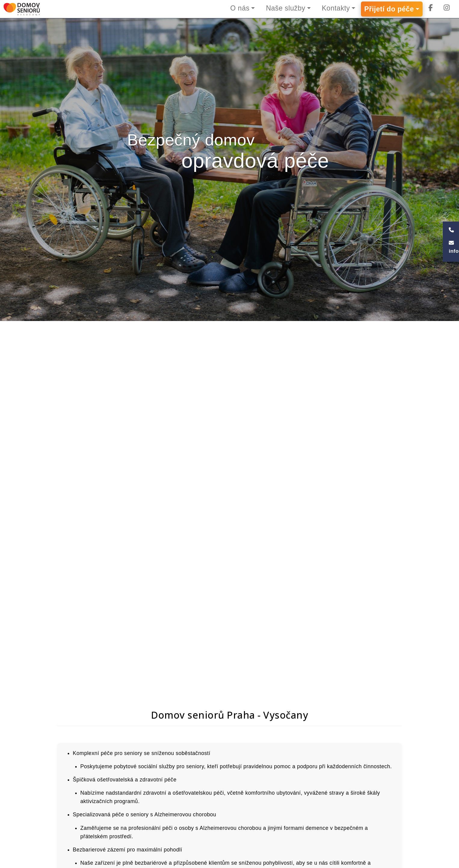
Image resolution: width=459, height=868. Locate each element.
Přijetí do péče (389, 9)
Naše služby (286, 8)
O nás (240, 8)
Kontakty (336, 8)
